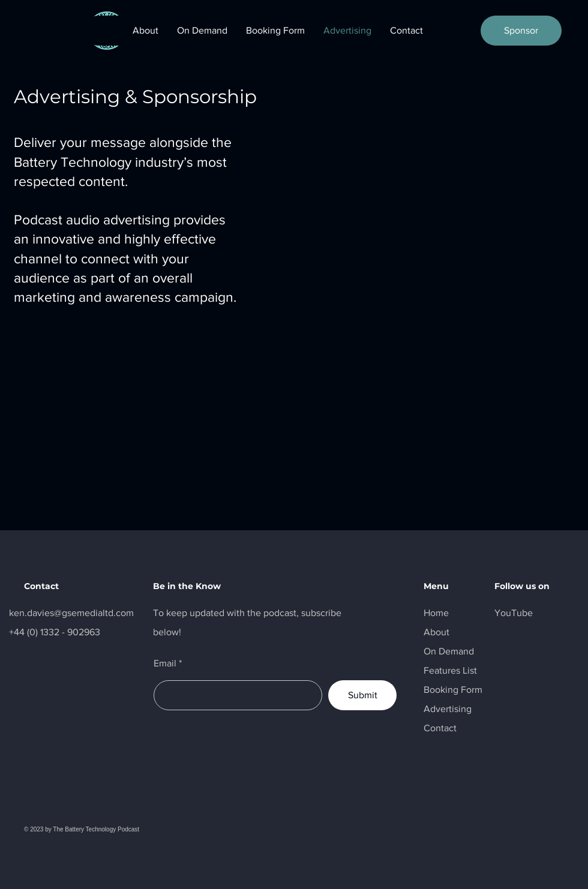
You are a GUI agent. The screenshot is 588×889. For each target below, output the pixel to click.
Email (165, 663)
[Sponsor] (521, 31)
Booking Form (453, 690)
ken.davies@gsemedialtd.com (71, 613)
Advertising (448, 709)
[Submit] (362, 695)
